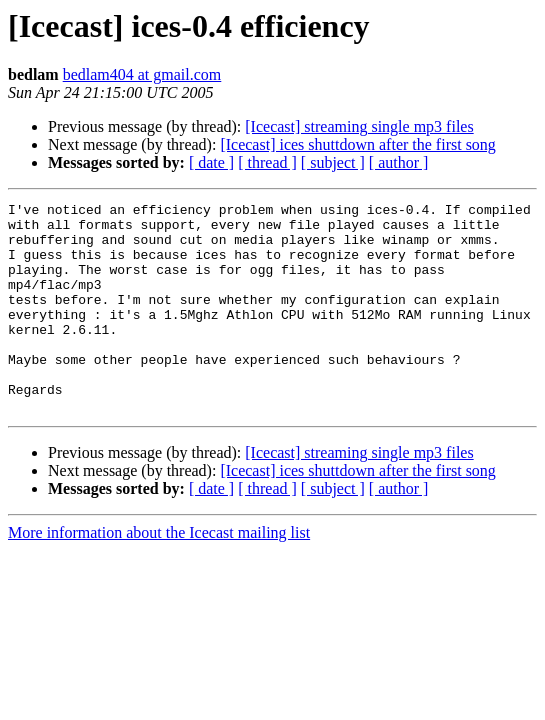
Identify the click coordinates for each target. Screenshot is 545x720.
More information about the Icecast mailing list (159, 574)
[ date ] (211, 162)
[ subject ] (333, 162)
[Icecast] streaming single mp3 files (359, 126)
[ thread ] (267, 162)
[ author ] (399, 162)
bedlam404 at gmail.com (142, 74)
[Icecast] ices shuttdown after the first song (357, 144)
